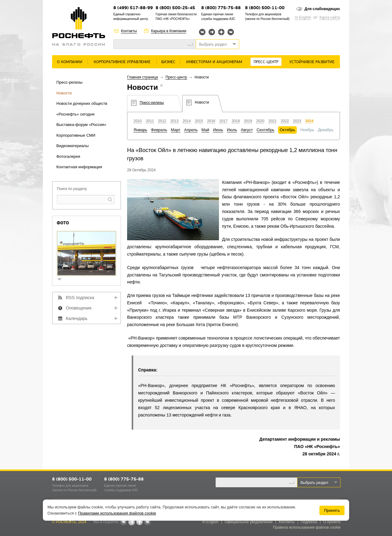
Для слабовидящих (322, 9)
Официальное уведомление (249, 522)
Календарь (77, 318)
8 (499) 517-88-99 (133, 8)
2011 (150, 121)
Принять (332, 510)
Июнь (218, 130)
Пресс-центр (266, 62)
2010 (138, 121)
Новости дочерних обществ (82, 103)
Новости (64, 93)
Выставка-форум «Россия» (81, 125)
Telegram (212, 32)
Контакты (129, 31)
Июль (232, 130)
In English (303, 17)
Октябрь (287, 130)
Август (247, 130)
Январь (140, 130)
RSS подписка (80, 298)
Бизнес (168, 62)
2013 (174, 121)
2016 (211, 121)
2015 (199, 121)
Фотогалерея (68, 156)
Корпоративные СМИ (76, 135)
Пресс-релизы (69, 82)
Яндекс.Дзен (221, 32)
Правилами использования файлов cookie (117, 513)
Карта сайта (330, 17)
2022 (285, 121)
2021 (273, 121)
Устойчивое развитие (312, 62)
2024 (309, 121)
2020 (260, 121)
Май (205, 130)
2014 (187, 121)
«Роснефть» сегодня (75, 114)
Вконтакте (202, 32)
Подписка (309, 522)
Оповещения (79, 308)
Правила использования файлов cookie (307, 527)
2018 (236, 121)
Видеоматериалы (73, 146)
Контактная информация (79, 167)
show (62, 280)
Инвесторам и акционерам (214, 62)
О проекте (332, 522)
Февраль (159, 130)
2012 (162, 121)
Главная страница (143, 77)
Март (176, 130)
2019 (248, 121)
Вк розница (231, 32)
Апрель (191, 130)
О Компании (70, 62)
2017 (223, 121)
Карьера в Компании (169, 31)
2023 (297, 121)
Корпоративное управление (122, 62)
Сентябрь (266, 130)
